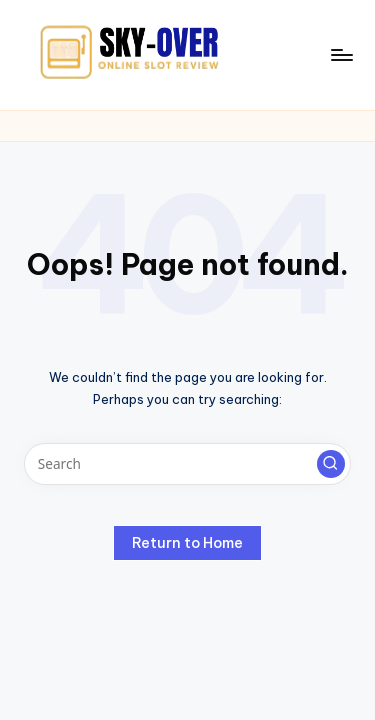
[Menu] (341, 54)
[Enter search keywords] (187, 464)
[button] (331, 464)
